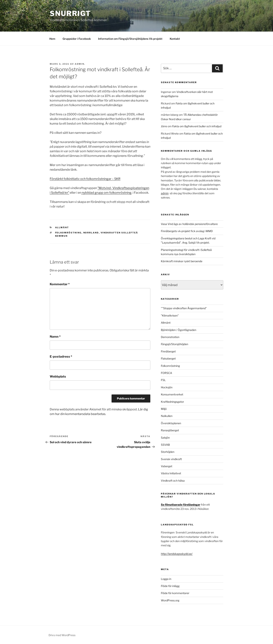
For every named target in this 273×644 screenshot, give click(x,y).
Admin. (80, 64)
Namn (55, 337)
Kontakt (175, 39)
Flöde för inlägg (170, 586)
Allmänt (62, 227)
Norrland (91, 233)
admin (165, 193)
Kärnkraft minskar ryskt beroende (182, 261)
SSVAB (165, 445)
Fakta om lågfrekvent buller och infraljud (197, 126)
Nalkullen (167, 416)
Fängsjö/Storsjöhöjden (175, 344)
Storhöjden (168, 452)
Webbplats (58, 377)
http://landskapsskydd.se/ (177, 554)
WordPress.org (170, 600)
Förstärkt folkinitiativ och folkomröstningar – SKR (85, 179)
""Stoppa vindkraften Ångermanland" (184, 308)
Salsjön (165, 438)
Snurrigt (70, 13)
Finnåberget (168, 351)
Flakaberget (168, 358)
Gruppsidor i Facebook (77, 39)
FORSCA (166, 373)
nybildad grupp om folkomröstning (106, 193)
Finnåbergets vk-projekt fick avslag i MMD (187, 231)
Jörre (164, 126)
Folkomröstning (68, 233)
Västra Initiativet (171, 473)
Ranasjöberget (170, 430)
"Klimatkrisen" (170, 315)
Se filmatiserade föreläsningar (181, 505)
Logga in (166, 579)
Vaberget (167, 466)
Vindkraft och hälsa (173, 481)
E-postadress (61, 357)
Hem (52, 39)
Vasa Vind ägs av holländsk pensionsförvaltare (189, 224)
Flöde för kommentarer (175, 593)
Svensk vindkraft (171, 459)
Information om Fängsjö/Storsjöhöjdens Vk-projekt (130, 39)
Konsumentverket (172, 394)
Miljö (164, 409)
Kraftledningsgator (172, 402)
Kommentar (60, 284)
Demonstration (170, 337)
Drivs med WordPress (62, 635)
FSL (163, 380)
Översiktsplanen (171, 423)
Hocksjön (167, 387)
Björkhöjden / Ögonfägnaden (179, 330)
